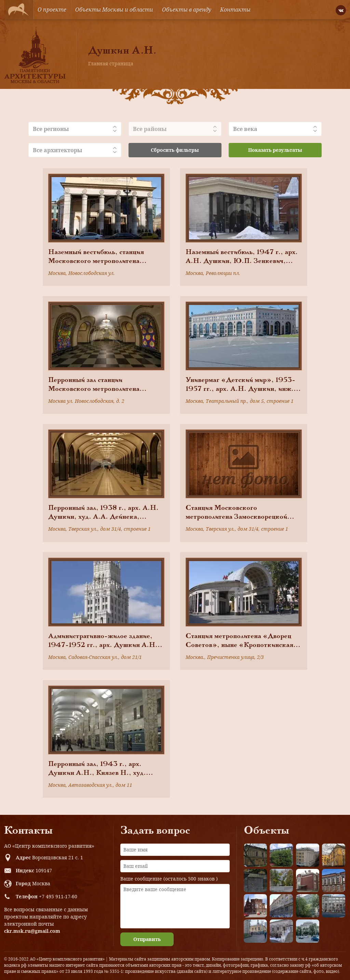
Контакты (235, 10)
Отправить (147, 939)
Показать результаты (275, 150)
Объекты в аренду (187, 10)
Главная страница (111, 63)
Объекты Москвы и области (114, 10)
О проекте (52, 10)
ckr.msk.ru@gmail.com (32, 931)
